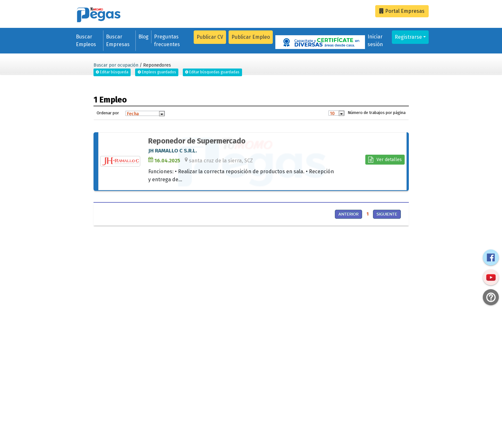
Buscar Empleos (86, 41)
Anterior (348, 214)
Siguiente (387, 214)
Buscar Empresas (118, 41)
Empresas (402, 11)
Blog (143, 37)
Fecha (133, 114)
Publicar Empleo (251, 37)
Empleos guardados (157, 72)
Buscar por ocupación (116, 65)
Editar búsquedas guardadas (212, 72)
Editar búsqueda (112, 72)
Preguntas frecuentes (167, 41)
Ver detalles (385, 160)
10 (332, 113)
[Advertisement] (170, 275)
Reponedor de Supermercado (197, 141)
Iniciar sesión (375, 41)
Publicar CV (210, 37)
